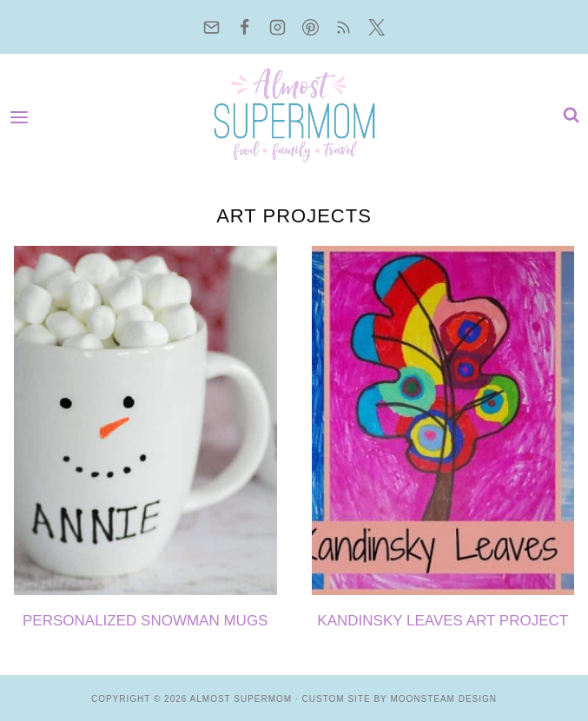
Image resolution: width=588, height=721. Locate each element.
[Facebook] (245, 27)
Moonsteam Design (443, 699)
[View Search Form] (567, 116)
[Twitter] (377, 27)
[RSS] (344, 27)
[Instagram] (278, 27)
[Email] (212, 27)
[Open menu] (23, 115)
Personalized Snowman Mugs (145, 621)
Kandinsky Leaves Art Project (443, 621)
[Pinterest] (311, 27)
